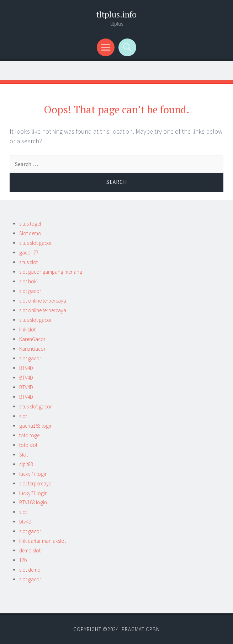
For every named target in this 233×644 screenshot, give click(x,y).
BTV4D (26, 368)
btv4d (25, 522)
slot (23, 416)
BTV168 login (33, 502)
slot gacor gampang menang (51, 272)
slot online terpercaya (43, 301)
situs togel (30, 224)
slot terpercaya (35, 483)
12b (23, 560)
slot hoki (28, 281)
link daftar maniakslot (43, 541)
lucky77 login (33, 474)
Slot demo (30, 233)
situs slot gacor (36, 243)
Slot (23, 455)
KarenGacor (32, 339)
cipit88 (26, 464)
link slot (27, 329)
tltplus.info (116, 14)
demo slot (30, 550)
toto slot (28, 445)
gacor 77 (29, 253)
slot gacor (30, 291)
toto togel (30, 435)
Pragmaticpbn (141, 629)
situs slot (28, 262)
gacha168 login (36, 426)
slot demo (30, 570)
